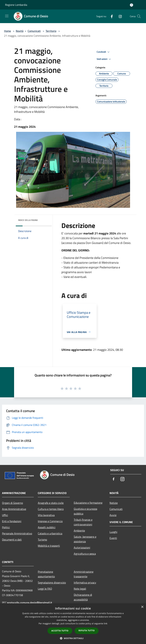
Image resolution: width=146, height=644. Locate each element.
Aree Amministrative (14, 509)
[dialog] (73, 624)
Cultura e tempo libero (51, 509)
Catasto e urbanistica (50, 533)
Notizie (114, 503)
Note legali (80, 589)
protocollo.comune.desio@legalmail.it (30, 603)
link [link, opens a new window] (106, 624)
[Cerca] (139, 16)
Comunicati (34, 31)
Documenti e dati (12, 540)
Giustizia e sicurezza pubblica (85, 511)
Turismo (42, 540)
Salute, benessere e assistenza (85, 539)
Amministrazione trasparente (84, 574)
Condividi (104, 52)
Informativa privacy (85, 583)
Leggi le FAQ (45, 589)
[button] (73, 638)
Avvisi (113, 515)
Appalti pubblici (47, 527)
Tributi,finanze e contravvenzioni (83, 522)
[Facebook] (110, 16)
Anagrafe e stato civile (51, 503)
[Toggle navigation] (7, 16)
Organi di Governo (12, 503)
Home (7, 31)
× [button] (142, 607)
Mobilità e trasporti (49, 546)
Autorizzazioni (82, 548)
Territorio (51, 31)
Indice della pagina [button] (28, 220)
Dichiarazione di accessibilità (83, 597)
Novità (20, 31)
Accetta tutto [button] (60, 631)
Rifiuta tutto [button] (87, 630)
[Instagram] (119, 16)
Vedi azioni (104, 59)
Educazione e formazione (88, 503)
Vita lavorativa (46, 515)
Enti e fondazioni (12, 521)
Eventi (113, 538)
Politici (6, 527)
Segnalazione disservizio (52, 583)
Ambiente (79, 531)
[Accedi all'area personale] (132, 5)
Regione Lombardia (16, 5)
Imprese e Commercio (50, 521)
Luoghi (113, 532)
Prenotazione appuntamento (46, 574)
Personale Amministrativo (17, 533)
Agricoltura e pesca (85, 554)
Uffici (5, 515)
